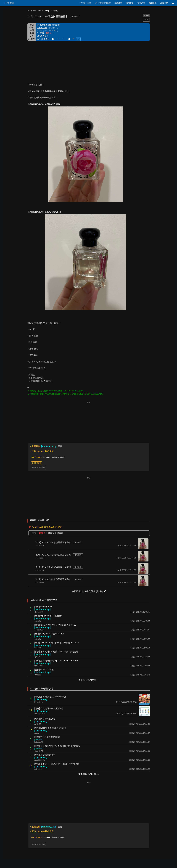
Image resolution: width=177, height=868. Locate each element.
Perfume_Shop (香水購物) (48, 11)
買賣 (46, 446)
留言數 (60, 533)
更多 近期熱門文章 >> (89, 680)
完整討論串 (38, 527)
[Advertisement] (89, 59)
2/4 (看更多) (43, 39)
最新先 (42, 533)
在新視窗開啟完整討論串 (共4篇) (89, 591)
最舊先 (51, 533)
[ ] (42, 609)
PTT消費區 (32, 11)
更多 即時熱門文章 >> (89, 774)
